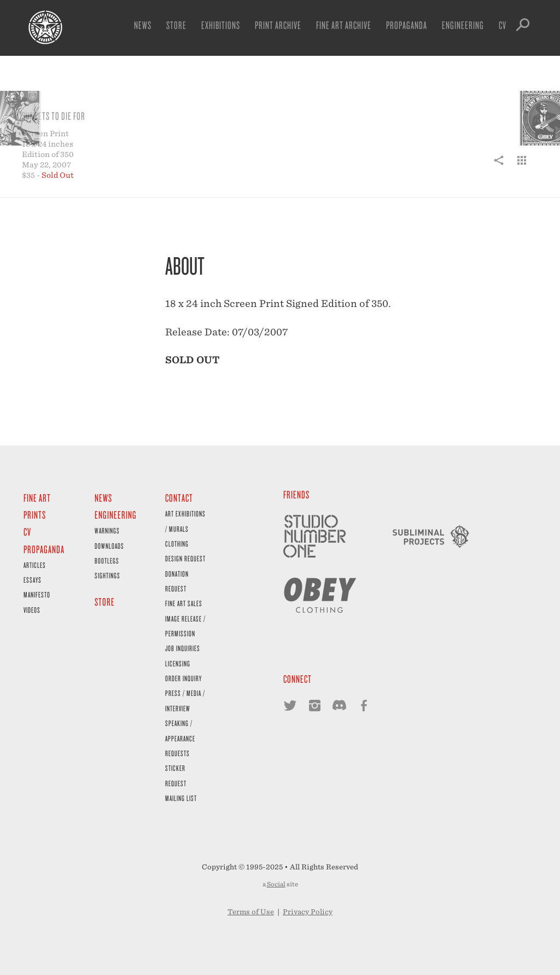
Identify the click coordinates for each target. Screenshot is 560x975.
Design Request (185, 558)
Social (276, 884)
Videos (32, 610)
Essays (33, 580)
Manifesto (37, 594)
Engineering (463, 25)
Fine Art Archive (344, 25)
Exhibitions (221, 25)
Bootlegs (107, 561)
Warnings (107, 530)
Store (176, 25)
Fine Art (37, 498)
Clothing (177, 544)
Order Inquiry (183, 678)
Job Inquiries (183, 648)
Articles (35, 565)
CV (503, 25)
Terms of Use (251, 912)
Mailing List (181, 798)
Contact (179, 498)
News (143, 25)
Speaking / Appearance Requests (180, 738)
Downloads (109, 546)
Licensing (178, 663)
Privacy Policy (308, 912)
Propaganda (407, 25)
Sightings (107, 575)
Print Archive (278, 25)
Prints (35, 515)
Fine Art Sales (184, 603)
